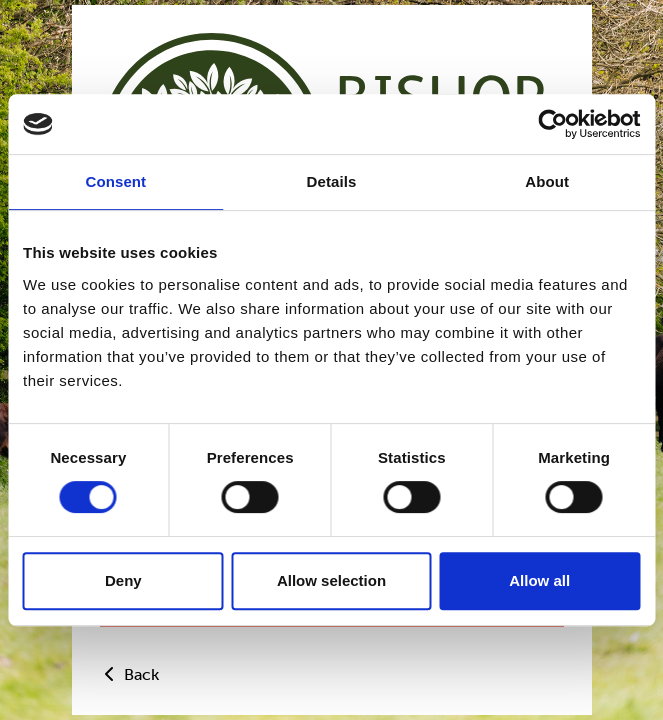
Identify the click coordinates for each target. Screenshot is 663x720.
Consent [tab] (115, 181)
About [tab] (547, 181)
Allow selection (331, 580)
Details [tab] (332, 181)
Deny (123, 580)
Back (129, 674)
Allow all (539, 580)
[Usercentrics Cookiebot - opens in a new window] (552, 124)
